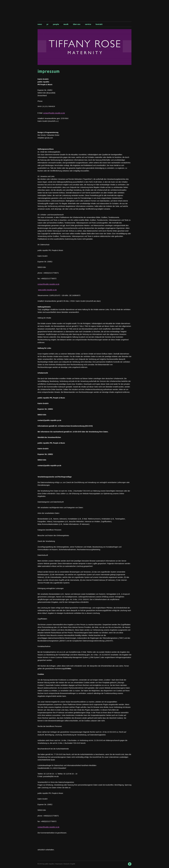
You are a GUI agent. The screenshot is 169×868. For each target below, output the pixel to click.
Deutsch (67, 864)
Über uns (77, 24)
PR (47, 24)
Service (88, 24)
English (73, 864)
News (40, 24)
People (56, 24)
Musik (66, 24)
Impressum (59, 864)
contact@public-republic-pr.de (54, 113)
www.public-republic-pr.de (47, 290)
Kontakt (99, 24)
